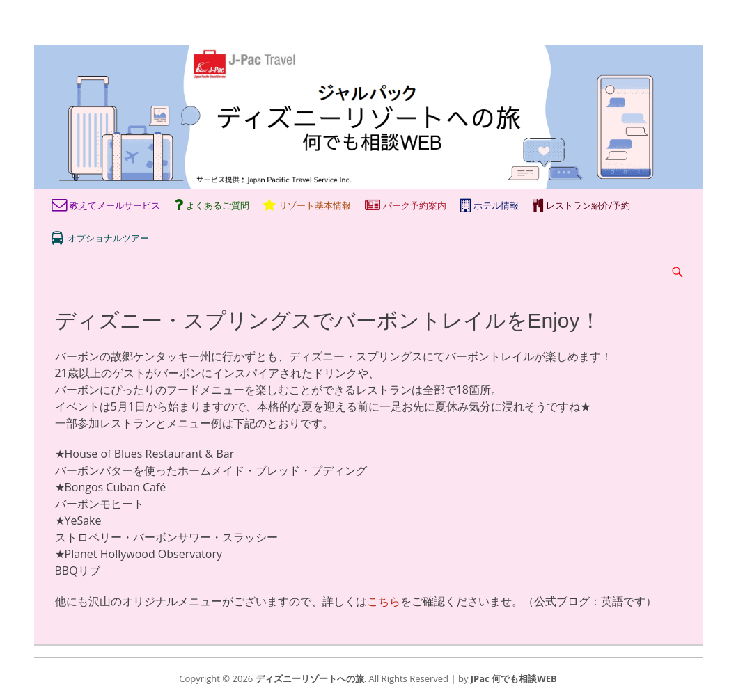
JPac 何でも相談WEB (514, 678)
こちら (384, 601)
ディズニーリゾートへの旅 (310, 678)
